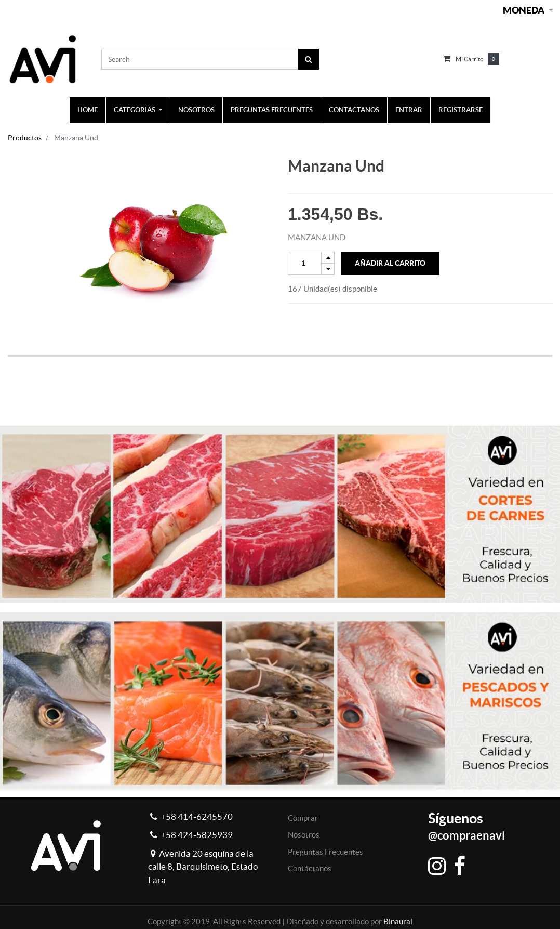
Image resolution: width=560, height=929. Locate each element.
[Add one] (328, 258)
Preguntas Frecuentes (325, 852)
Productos (25, 138)
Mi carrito (470, 59)
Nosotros (304, 835)
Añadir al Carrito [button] (390, 263)
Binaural (398, 921)
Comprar (303, 818)
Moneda (524, 10)
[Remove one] (328, 269)
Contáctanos (310, 868)
